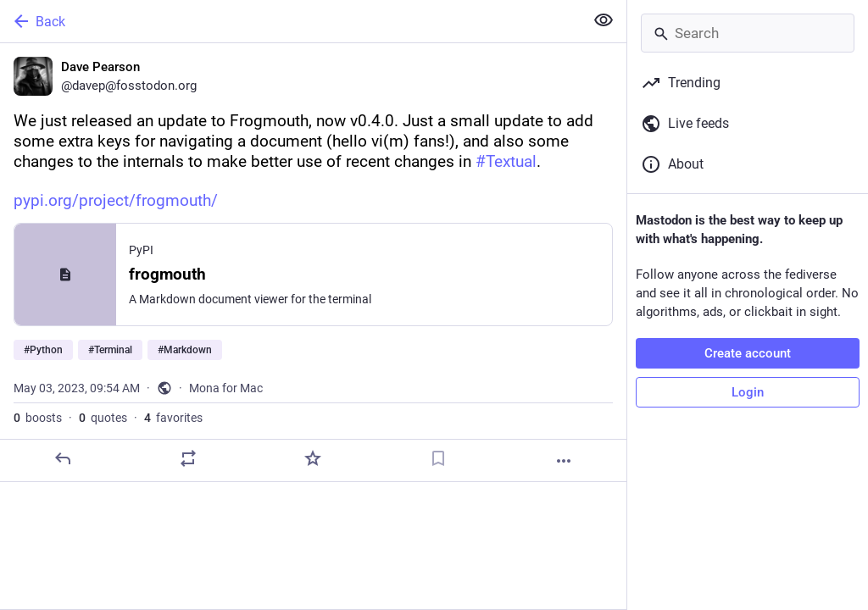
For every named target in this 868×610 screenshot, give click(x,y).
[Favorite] (313, 458)
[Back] (290, 21)
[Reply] (63, 458)
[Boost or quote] (188, 458)
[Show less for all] (604, 20)
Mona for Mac (226, 388)
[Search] (748, 33)
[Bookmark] (438, 458)
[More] (564, 461)
